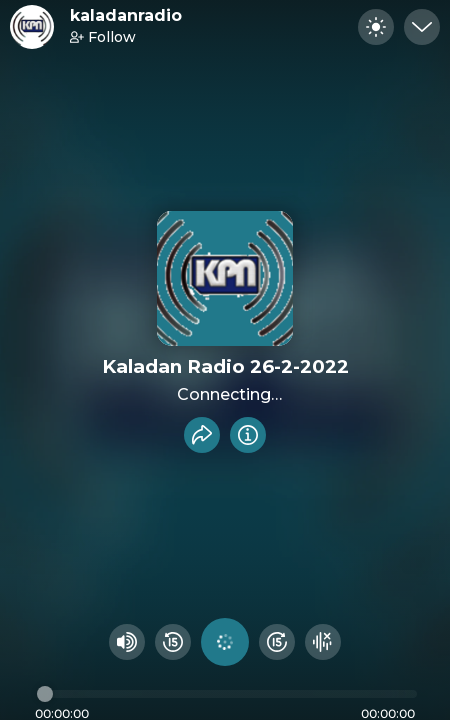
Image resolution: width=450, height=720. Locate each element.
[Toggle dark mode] (376, 27)
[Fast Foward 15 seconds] (277, 642)
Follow (103, 37)
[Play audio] (225, 642)
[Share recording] (202, 435)
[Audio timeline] (227, 694)
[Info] (248, 435)
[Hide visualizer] (323, 642)
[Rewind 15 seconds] (173, 642)
